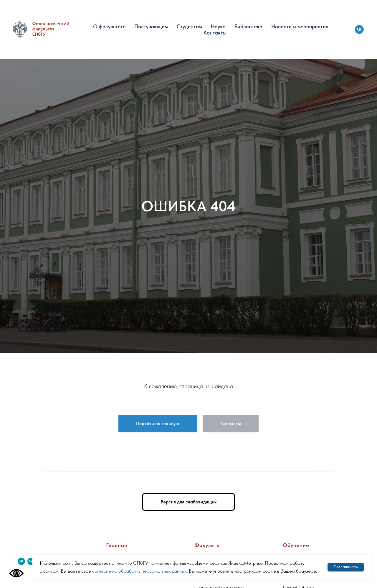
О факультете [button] (109, 26)
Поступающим (151, 26)
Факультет (208, 545)
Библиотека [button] (248, 26)
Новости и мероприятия (300, 26)
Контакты (215, 33)
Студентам (189, 26)
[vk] (359, 29)
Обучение (296, 545)
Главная (117, 545)
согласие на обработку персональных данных (139, 571)
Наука (218, 26)
